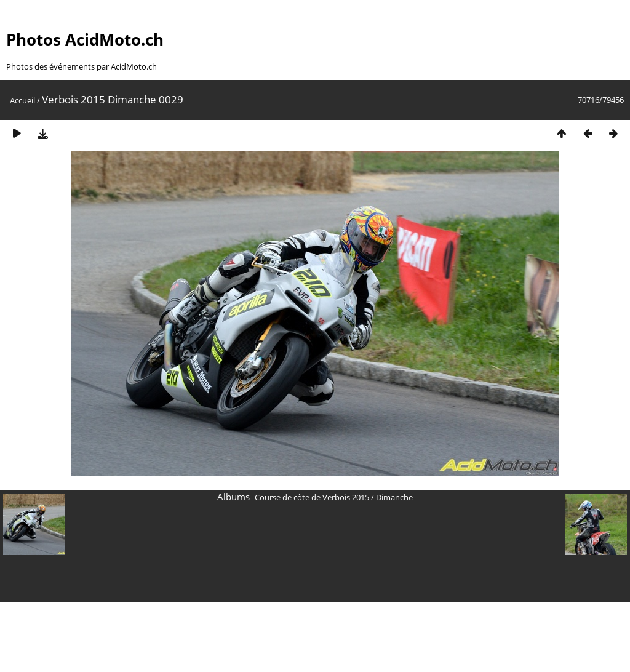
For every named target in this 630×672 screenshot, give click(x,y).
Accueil (22, 100)
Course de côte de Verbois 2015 (312, 497)
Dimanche (394, 497)
